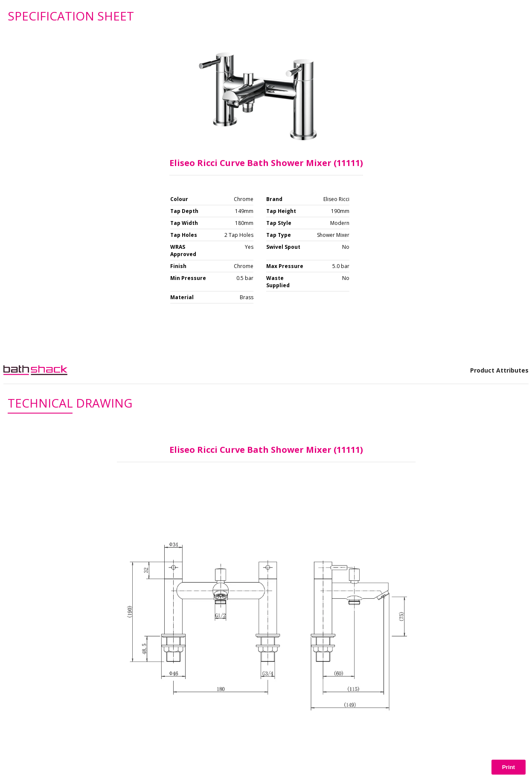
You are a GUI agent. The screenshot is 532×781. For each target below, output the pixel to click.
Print (509, 767)
